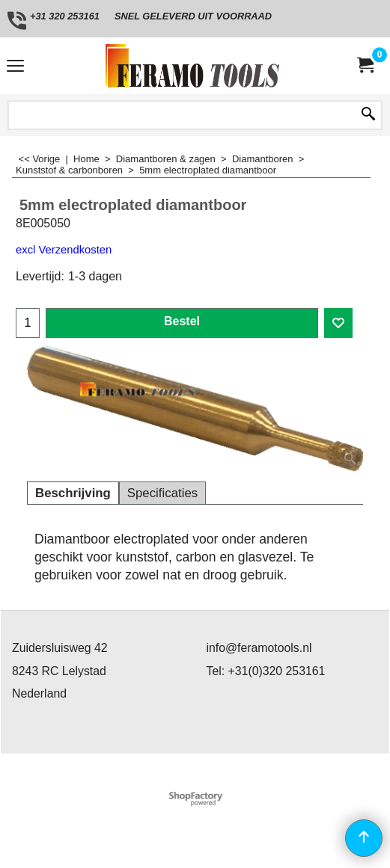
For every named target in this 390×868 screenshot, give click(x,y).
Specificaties (162, 493)
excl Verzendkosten (64, 250)
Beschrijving (73, 493)
